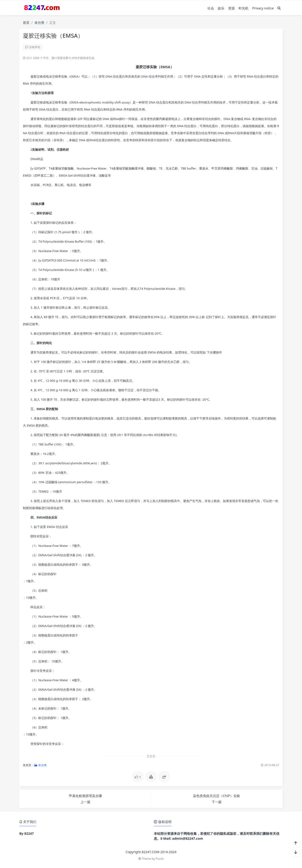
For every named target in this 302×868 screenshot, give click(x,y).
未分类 (39, 23)
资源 (231, 8)
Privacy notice (263, 8)
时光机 (243, 8)
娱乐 (221, 8)
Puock (160, 859)
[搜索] (279, 8)
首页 (26, 23)
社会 (211, 8)
